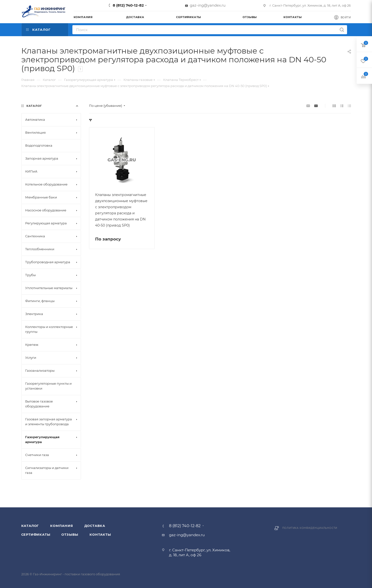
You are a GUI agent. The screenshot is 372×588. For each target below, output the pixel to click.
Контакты (100, 534)
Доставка (95, 526)
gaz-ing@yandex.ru (208, 5)
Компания (62, 526)
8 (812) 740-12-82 (128, 5)
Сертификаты (36, 534)
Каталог (30, 526)
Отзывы (70, 534)
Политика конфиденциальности (310, 528)
